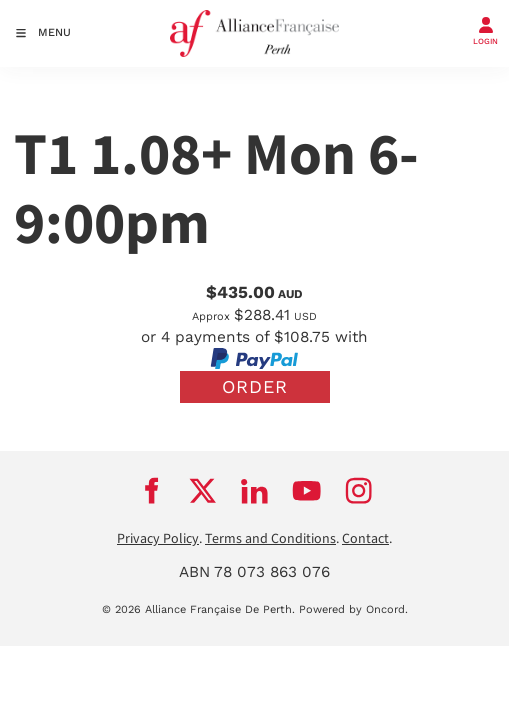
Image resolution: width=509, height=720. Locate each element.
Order (255, 386)
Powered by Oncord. (353, 609)
